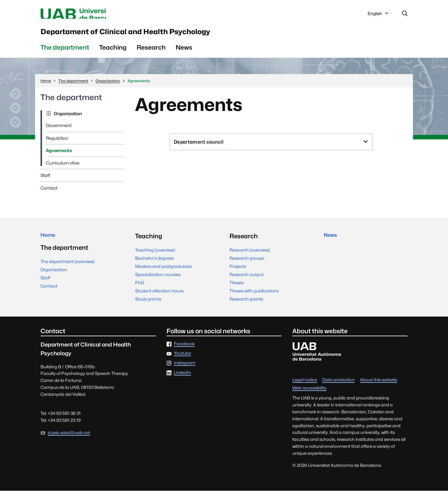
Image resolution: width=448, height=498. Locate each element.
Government (59, 133)
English (378, 16)
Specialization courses (158, 282)
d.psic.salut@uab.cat (69, 440)
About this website (379, 387)
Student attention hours (159, 298)
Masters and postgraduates (163, 273)
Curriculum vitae (63, 170)
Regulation (57, 145)
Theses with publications (254, 298)
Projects (238, 273)
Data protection (338, 387)
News (184, 55)
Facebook (184, 351)
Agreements (59, 158)
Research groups (247, 265)
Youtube (182, 361)
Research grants (246, 306)
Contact (49, 195)
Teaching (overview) (155, 257)
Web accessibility (309, 395)
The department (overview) (68, 271)
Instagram (185, 370)
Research (151, 55)
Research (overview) (250, 257)
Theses (237, 290)
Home (50, 243)
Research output (247, 282)
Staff (45, 183)
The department (65, 55)
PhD (140, 290)
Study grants (148, 306)
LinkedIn (182, 380)
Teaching (113, 55)
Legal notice (305, 387)
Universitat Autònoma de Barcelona (98, 15)
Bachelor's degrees (154, 265)
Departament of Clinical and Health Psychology (175, 36)
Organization (67, 121)
